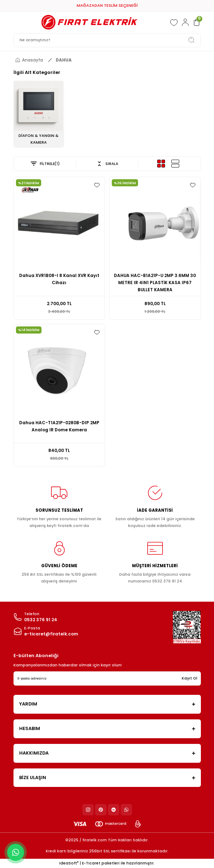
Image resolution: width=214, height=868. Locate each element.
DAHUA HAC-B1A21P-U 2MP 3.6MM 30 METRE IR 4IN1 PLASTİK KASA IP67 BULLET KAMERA (155, 283)
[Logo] (89, 22)
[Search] (107, 40)
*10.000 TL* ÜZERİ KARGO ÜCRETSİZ (107, 5)
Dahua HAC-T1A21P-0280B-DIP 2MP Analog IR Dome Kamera (59, 426)
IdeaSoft (69, 863)
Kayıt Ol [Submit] (190, 678)
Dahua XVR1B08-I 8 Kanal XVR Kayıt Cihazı (59, 279)
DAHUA (64, 60)
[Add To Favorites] (97, 185)
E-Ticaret (91, 863)
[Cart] (197, 22)
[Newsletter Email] (107, 678)
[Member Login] (185, 22)
